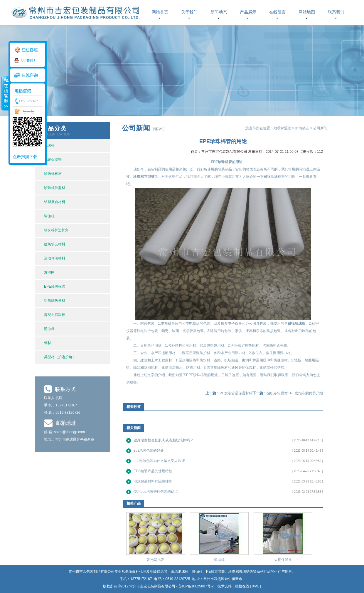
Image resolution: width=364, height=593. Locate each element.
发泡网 (49, 272)
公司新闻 (320, 128)
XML (256, 586)
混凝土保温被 (55, 315)
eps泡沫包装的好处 (149, 450)
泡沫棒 (49, 145)
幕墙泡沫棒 (180, 572)
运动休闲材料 (55, 258)
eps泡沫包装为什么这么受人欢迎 (159, 461)
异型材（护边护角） (60, 357)
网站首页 (160, 12)
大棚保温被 (283, 560)
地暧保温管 (53, 160)
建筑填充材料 (55, 244)
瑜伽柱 (49, 216)
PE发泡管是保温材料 (236, 393)
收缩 (5, 93)
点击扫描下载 (25, 157)
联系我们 (336, 12)
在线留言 (277, 12)
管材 (48, 343)
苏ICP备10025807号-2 (197, 586)
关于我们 (189, 12)
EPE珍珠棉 (296, 324)
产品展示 (248, 12)
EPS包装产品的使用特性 (153, 471)
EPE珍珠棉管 (55, 287)
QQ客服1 (28, 60)
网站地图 (307, 12)
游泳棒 (49, 329)
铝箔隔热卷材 (55, 301)
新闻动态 (219, 12)
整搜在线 (242, 586)
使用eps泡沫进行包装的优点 (156, 492)
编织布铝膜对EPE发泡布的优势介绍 (295, 393)
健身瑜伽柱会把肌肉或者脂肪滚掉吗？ (164, 440)
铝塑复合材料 (55, 202)
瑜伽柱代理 (137, 572)
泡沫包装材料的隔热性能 (153, 481)
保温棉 (219, 560)
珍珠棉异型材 (55, 188)
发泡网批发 (156, 560)
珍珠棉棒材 (53, 174)
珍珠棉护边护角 (56, 230)
